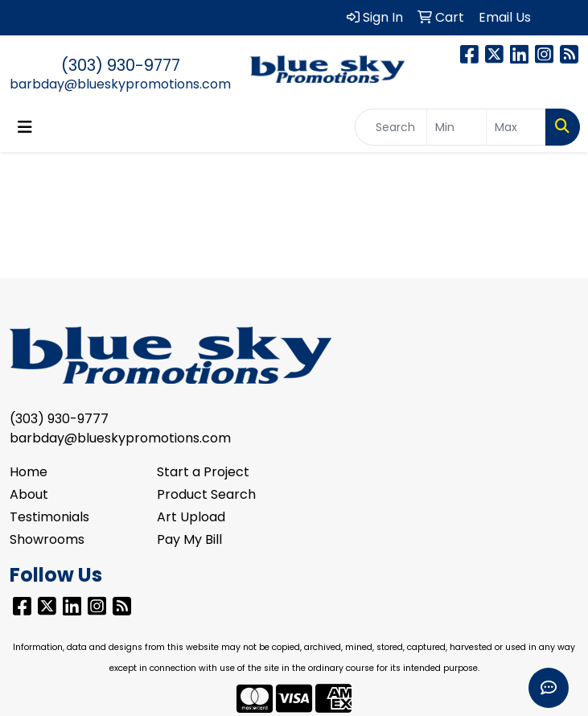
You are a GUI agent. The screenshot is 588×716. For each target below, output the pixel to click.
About (29, 494)
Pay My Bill (189, 539)
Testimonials (49, 517)
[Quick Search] (391, 127)
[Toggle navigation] (25, 127)
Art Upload (191, 517)
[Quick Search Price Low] (456, 127)
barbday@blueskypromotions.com (120, 84)
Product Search (206, 494)
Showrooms (47, 539)
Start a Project (203, 472)
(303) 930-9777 (121, 65)
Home (29, 472)
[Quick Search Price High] (516, 127)
